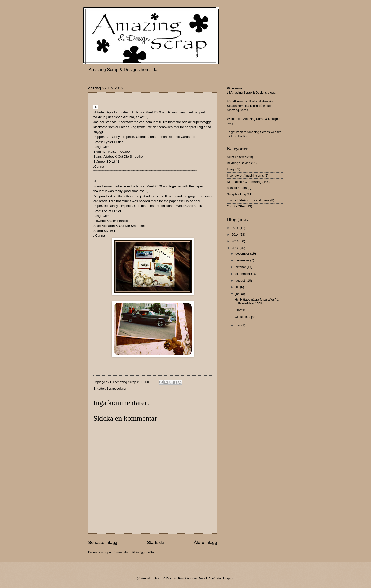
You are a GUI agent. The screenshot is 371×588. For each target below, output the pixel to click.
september (243, 274)
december (243, 254)
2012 (236, 248)
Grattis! (240, 310)
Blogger (228, 578)
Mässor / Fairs (237, 188)
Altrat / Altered (237, 157)
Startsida (155, 543)
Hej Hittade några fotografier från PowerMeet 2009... (257, 301)
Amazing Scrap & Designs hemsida (123, 70)
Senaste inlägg (103, 543)
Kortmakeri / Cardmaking (244, 182)
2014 (236, 235)
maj (238, 325)
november (243, 260)
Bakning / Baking (239, 163)
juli (238, 287)
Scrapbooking (116, 388)
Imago (231, 169)
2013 (236, 241)
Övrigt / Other (236, 206)
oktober (241, 267)
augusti (241, 281)
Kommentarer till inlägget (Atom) (135, 552)
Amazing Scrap (237, 110)
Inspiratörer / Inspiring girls (245, 175)
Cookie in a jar (245, 317)
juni (238, 294)
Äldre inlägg (206, 543)
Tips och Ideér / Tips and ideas (248, 200)
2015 (236, 228)
